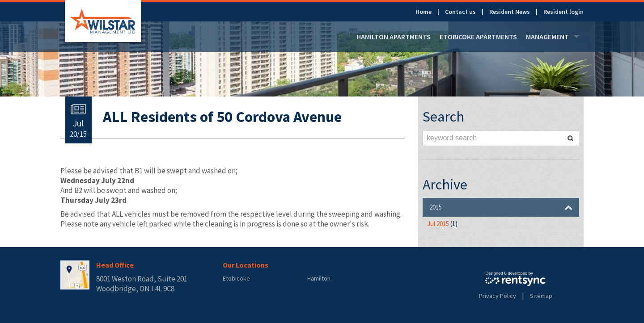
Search (570, 138)
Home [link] (424, 12)
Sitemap (541, 296)
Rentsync (515, 279)
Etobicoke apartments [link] (478, 37)
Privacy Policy (498, 296)
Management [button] (553, 37)
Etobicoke (236, 278)
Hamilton (319, 278)
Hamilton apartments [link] (394, 37)
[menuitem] (430, 12)
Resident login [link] (563, 12)
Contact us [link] (460, 12)
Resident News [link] (510, 12)
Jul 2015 (442, 224)
